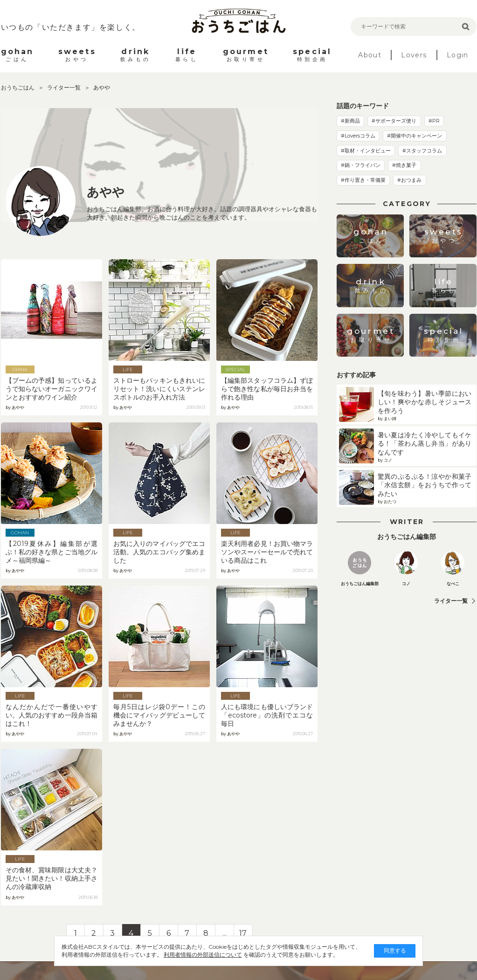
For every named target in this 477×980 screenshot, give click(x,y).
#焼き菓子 (404, 165)
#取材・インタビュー (366, 151)
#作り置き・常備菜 (363, 180)
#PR (434, 121)
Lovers (414, 55)
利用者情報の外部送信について (195, 955)
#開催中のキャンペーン (415, 136)
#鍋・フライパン (361, 165)
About (370, 55)
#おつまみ (409, 180)
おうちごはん (18, 87)
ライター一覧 (65, 87)
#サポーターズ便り (394, 121)
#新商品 (350, 121)
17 (243, 933)
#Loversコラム (358, 136)
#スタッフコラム (422, 151)
